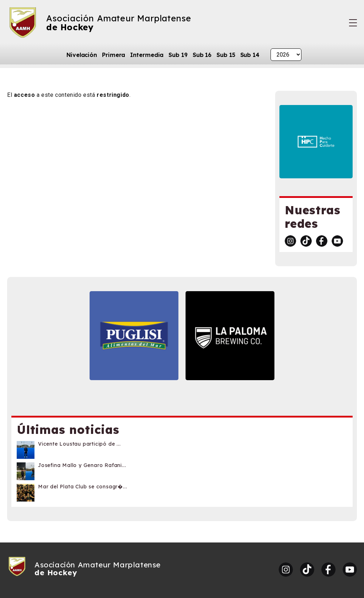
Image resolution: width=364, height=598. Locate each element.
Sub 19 (178, 55)
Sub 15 (226, 55)
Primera (114, 55)
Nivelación (82, 55)
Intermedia (147, 55)
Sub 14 (250, 55)
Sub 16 (202, 55)
